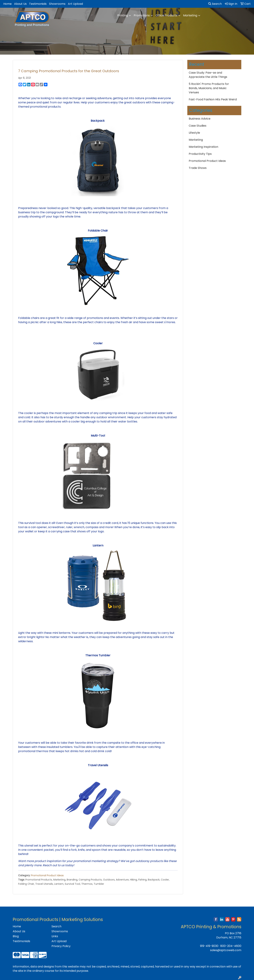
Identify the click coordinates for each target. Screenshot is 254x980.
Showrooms (57, 4)
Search (215, 4)
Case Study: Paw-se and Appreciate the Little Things (208, 75)
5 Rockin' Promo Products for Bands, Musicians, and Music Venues (209, 88)
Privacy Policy (61, 946)
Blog (16, 936)
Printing (123, 15)
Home (7, 4)
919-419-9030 (209, 946)
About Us (20, 4)
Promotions (142, 15)
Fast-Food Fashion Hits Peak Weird (213, 99)
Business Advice (200, 119)
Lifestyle (194, 133)
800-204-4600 (231, 946)
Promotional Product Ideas (47, 875)
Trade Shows (198, 168)
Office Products (166, 15)
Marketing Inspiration (203, 147)
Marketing (190, 15)
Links (55, 936)
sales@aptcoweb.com (226, 950)
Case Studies (198, 126)
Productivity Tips (200, 154)
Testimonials (38, 4)
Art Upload (75, 4)
